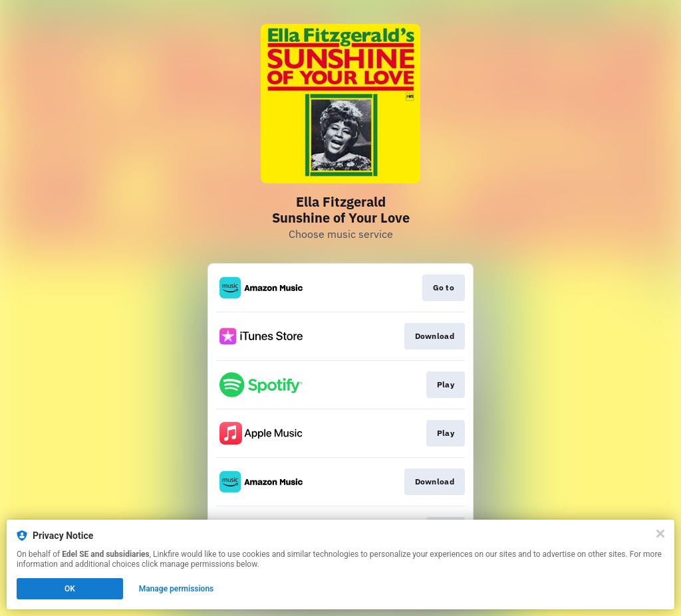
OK (70, 589)
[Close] (660, 534)
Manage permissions (177, 589)
